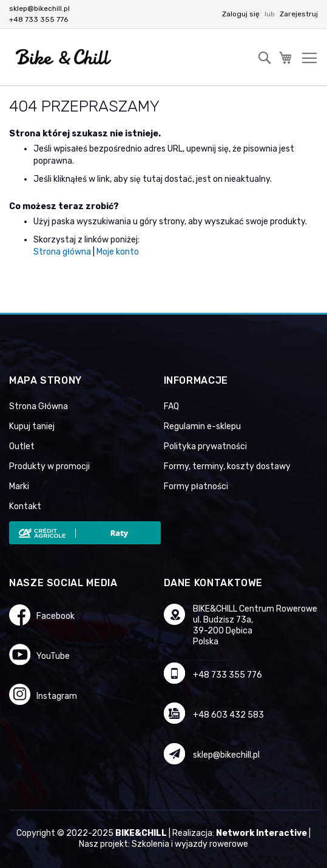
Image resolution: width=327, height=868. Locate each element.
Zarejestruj (299, 14)
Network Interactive (261, 833)
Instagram (57, 696)
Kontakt (25, 506)
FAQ (171, 406)
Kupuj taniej (32, 426)
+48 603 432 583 (228, 715)
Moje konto (118, 252)
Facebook (56, 616)
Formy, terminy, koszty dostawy (227, 466)
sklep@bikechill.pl (39, 8)
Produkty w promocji (49, 466)
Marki (19, 486)
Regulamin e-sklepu (202, 426)
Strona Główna (39, 406)
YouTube (53, 656)
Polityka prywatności (205, 446)
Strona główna (62, 252)
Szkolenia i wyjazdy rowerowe (190, 844)
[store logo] (64, 57)
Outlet (22, 446)
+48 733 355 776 (39, 19)
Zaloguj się (242, 14)
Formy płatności (196, 486)
